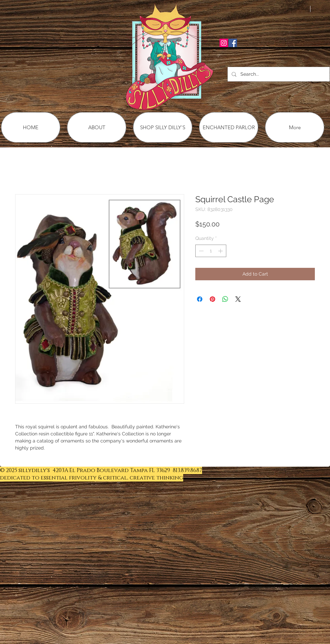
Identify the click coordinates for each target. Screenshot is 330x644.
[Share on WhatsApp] (225, 299)
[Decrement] (201, 251)
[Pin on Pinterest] (212, 299)
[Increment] (221, 251)
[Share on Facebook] (200, 299)
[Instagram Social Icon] (224, 43)
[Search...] (278, 74)
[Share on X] (238, 299)
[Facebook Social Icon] (233, 43)
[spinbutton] (211, 251)
